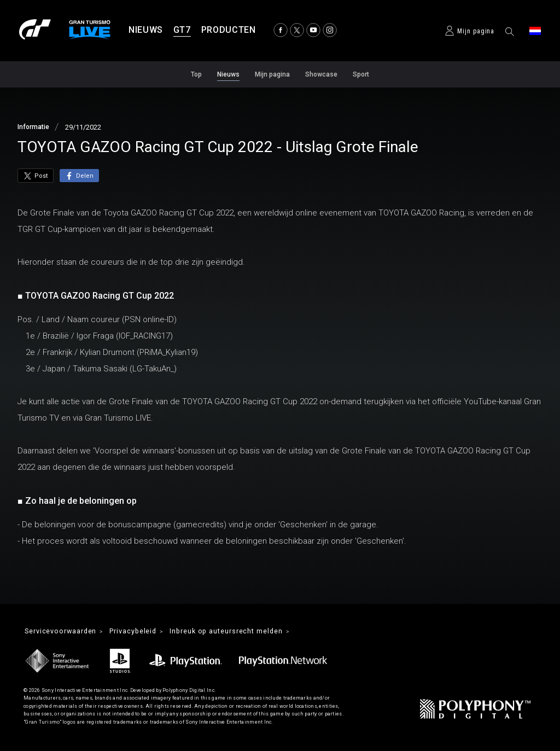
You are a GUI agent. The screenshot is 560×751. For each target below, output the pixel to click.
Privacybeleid (146, 632)
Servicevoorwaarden (66, 632)
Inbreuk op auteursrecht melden (249, 632)
